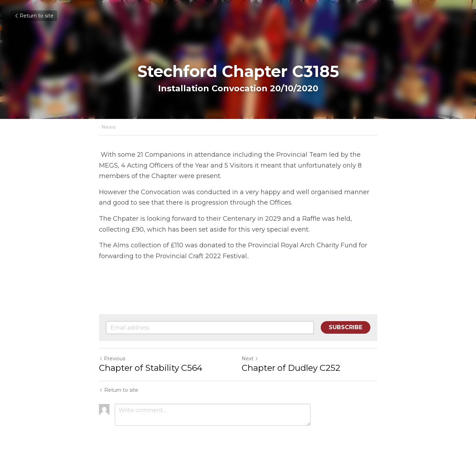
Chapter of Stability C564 (151, 368)
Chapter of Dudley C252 (291, 368)
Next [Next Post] (250, 359)
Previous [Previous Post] (112, 359)
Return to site (34, 16)
